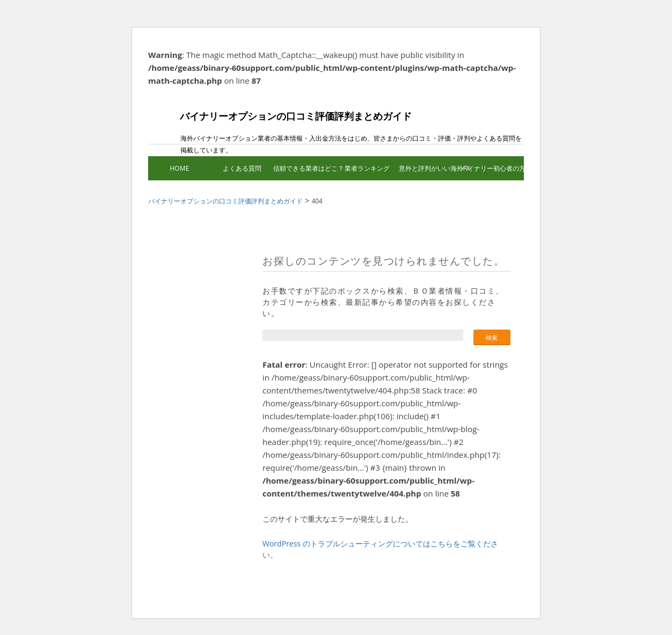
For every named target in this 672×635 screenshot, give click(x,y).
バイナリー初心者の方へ (492, 168)
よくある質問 (242, 168)
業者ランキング (367, 168)
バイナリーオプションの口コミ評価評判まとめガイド (280, 125)
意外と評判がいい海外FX (430, 168)
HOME (180, 168)
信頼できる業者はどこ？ (305, 168)
